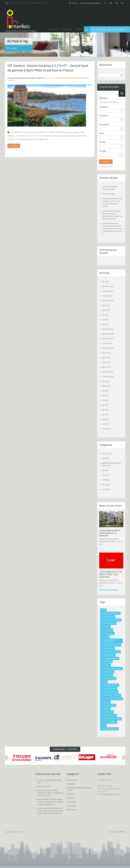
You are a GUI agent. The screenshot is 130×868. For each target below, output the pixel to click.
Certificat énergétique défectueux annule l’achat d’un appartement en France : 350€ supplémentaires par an (112, 229)
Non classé (106, 485)
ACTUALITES (50, 78)
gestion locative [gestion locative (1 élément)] (107, 662)
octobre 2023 (107, 343)
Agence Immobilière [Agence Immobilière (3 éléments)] (108, 616)
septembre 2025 (108, 301)
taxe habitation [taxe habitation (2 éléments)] (116, 719)
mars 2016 (106, 410)
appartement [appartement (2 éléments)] (106, 626)
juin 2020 (105, 391)
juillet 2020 (106, 386)
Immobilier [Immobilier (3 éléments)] (118, 668)
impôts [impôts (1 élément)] (104, 682)
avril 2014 (105, 424)
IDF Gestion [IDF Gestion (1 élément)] (106, 665)
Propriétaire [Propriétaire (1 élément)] (106, 709)
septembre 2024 (108, 334)
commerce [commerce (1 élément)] (105, 637)
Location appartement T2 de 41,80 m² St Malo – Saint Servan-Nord (111, 574)
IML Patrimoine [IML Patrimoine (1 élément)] (107, 668)
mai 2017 (105, 400)
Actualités (67, 29)
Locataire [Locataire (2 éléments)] (105, 688)
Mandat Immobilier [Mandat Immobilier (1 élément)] (108, 699)
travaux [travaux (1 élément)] (105, 722)
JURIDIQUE (106, 480)
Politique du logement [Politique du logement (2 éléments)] (109, 705)
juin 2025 (105, 315)
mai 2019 (105, 396)
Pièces (102, 133)
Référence (103, 98)
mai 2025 (105, 320)
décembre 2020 (108, 372)
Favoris (73, 3)
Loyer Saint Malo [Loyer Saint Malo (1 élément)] (107, 695)
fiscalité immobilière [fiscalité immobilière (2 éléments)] (108, 655)
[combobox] (111, 111)
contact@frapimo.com (36, 3)
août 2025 (106, 305)
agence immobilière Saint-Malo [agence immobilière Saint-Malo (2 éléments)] (111, 620)
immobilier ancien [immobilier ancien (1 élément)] (108, 672)
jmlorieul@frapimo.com (111, 794)
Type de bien (104, 125)
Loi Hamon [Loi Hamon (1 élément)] (114, 692)
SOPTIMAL (122, 832)
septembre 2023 (108, 348)
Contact (78, 29)
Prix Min (102, 142)
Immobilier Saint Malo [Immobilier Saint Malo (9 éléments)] (109, 678)
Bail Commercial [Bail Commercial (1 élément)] (107, 630)
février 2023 (106, 353)
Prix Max (103, 151)
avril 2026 (105, 282)
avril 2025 (105, 324)
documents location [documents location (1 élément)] (108, 648)
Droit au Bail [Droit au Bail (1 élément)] (106, 652)
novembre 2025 (108, 291)
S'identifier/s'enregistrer (90, 3)
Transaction (104, 116)
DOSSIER (11, 80)
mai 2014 (105, 419)
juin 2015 (105, 415)
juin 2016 (105, 405)
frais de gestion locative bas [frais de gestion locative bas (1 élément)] (110, 658)
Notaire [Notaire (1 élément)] (119, 699)
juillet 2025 (106, 310)
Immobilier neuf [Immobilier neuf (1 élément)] (107, 675)
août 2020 (106, 381)
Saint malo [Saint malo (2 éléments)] (105, 719)
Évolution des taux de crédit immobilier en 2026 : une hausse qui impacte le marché (50, 793)
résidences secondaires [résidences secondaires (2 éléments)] (109, 715)
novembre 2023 (108, 339)
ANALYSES (105, 458)
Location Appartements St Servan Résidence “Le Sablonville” (110, 533)
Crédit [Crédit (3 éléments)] (104, 645)
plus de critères (106, 167)
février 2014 (106, 429)
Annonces (54, 29)
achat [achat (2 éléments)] (104, 610)
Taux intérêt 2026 (108, 194)
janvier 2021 (106, 367)
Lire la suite (14, 146)
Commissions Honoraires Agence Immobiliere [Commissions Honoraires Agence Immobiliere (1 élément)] (110, 641)
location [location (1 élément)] (114, 688)
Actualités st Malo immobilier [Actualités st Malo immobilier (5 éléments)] (111, 613)
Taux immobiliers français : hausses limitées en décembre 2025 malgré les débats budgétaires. (50, 802)
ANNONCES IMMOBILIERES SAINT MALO (72, 78)
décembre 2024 (108, 329)
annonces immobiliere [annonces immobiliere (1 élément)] (109, 623)
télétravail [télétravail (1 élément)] (113, 722)
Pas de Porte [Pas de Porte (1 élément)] (106, 702)
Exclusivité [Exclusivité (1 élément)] (116, 652)
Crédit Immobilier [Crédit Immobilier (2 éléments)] (115, 645)
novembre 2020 (108, 377)
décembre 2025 (108, 286)
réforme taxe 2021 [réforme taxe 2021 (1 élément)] (107, 712)
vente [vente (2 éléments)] (104, 725)
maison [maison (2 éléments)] (118, 695)
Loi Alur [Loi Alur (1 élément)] (105, 692)
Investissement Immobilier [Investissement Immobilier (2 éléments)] (110, 685)
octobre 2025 (107, 296)
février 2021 (106, 362)
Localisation (104, 107)
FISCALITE (105, 475)
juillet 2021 (106, 358)
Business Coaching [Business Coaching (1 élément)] (108, 633)
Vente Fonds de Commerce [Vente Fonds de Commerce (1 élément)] (110, 729)
